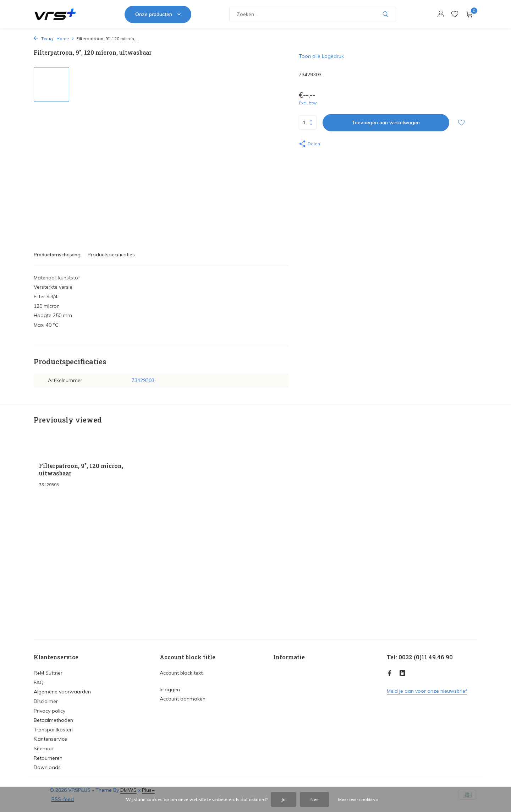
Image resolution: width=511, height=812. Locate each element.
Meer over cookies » (358, 799)
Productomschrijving (57, 255)
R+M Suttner (48, 673)
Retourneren (48, 758)
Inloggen (170, 690)
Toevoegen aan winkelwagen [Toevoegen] (386, 122)
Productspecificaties (111, 255)
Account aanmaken (183, 699)
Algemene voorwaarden (62, 692)
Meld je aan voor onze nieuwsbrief (427, 691)
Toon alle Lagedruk (321, 56)
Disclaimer (46, 701)
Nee (315, 799)
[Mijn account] (441, 14)
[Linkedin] (402, 674)
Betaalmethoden (53, 720)
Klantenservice (50, 739)
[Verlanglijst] (455, 14)
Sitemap (44, 748)
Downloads (47, 767)
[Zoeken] (313, 14)
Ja (284, 799)
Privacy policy (50, 711)
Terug (43, 39)
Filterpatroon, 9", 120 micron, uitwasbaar (81, 470)
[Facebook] (390, 674)
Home (65, 39)
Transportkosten (53, 730)
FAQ (39, 682)
